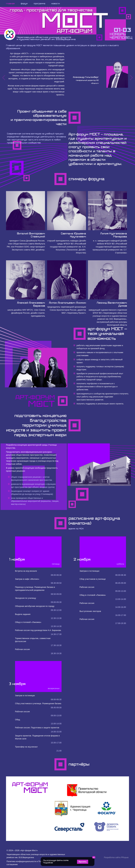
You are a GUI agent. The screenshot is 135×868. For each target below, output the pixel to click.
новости (56, 3)
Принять (83, 862)
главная (10, 3)
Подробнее (48, 863)
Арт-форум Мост (29, 850)
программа (39, 3)
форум (24, 3)
